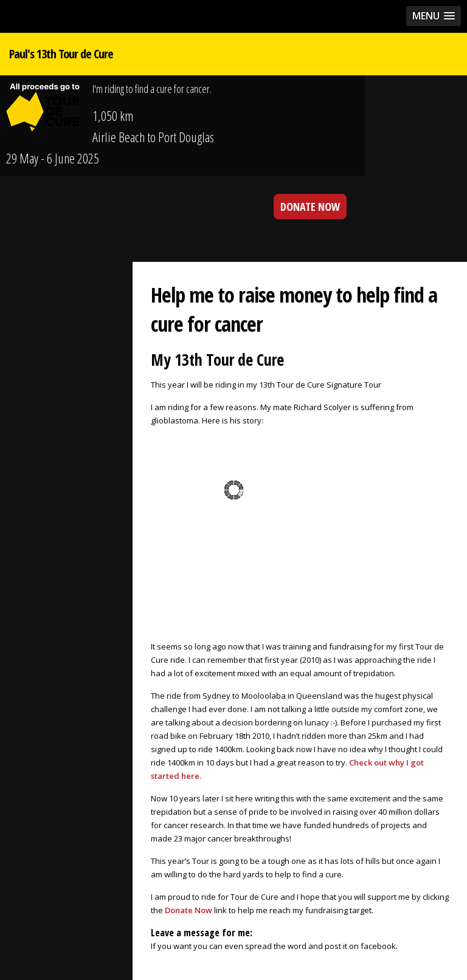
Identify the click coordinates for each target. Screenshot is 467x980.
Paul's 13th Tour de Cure (61, 54)
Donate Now (189, 910)
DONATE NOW (310, 207)
